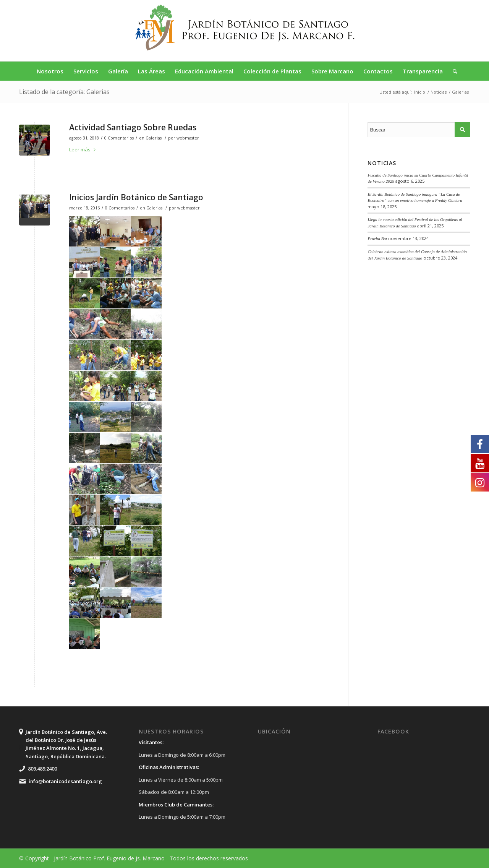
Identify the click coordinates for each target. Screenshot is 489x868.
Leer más (84, 149)
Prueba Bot (377, 238)
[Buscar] (453, 71)
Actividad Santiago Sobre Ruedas (133, 127)
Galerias (154, 138)
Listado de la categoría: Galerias (64, 92)
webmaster (188, 138)
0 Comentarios (119, 138)
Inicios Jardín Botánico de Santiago (136, 197)
